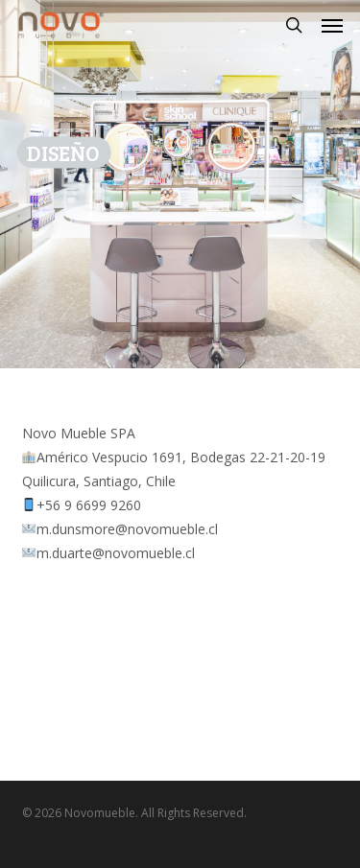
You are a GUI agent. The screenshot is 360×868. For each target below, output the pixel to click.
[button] (332, 25)
